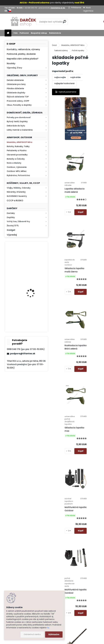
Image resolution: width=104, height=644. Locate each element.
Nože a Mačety (14, 163)
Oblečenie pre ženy (16, 84)
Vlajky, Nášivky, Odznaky (19, 188)
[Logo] (23, 22)
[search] (65, 22)
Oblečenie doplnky (16, 93)
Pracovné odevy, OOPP (18, 101)
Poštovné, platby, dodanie (21, 54)
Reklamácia (55, 33)
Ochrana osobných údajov (64, 548)
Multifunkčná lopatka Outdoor (90, 310)
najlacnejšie (60, 77)
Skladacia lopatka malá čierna (65, 228)
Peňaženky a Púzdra (17, 150)
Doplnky (11, 217)
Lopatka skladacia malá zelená (88, 148)
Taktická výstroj (61, 50)
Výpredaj (12, 235)
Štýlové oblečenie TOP (18, 97)
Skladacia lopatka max (65, 313)
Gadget (11, 230)
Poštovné (24, 33)
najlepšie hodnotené (64, 83)
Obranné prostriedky (17, 155)
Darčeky (11, 213)
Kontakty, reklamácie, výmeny (23, 49)
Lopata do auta (87, 480)
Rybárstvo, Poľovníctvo (18, 175)
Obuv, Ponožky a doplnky (19, 105)
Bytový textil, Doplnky (17, 121)
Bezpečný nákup (39, 33)
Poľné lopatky (78, 50)
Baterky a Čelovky (16, 159)
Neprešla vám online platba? (23, 59)
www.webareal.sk (63, 641)
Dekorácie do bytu (16, 126)
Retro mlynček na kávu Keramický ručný (33, 258)
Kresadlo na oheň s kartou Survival (32, 318)
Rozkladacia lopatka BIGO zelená (89, 228)
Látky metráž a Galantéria (20, 130)
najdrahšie (75, 77)
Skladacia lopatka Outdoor (65, 480)
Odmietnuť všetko (32, 634)
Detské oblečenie (15, 80)
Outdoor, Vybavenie (17, 167)
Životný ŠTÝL (13, 226)
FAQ (16, 33)
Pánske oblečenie (15, 88)
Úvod (54, 45)
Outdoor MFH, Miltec (17, 171)
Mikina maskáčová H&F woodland (34, 291)
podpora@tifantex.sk (23, 354)
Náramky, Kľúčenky (16, 192)
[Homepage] (8, 33)
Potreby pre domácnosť (19, 117)
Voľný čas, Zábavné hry (18, 221)
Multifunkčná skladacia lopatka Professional (88, 404)
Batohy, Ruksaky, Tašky (18, 146)
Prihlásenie (76, 8)
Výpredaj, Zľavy (14, 68)
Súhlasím (54, 634)
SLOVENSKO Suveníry (17, 196)
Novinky (11, 63)
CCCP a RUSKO (15, 201)
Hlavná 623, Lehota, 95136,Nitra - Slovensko (92, 541)
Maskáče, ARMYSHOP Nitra (19, 142)
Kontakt (65, 579)
